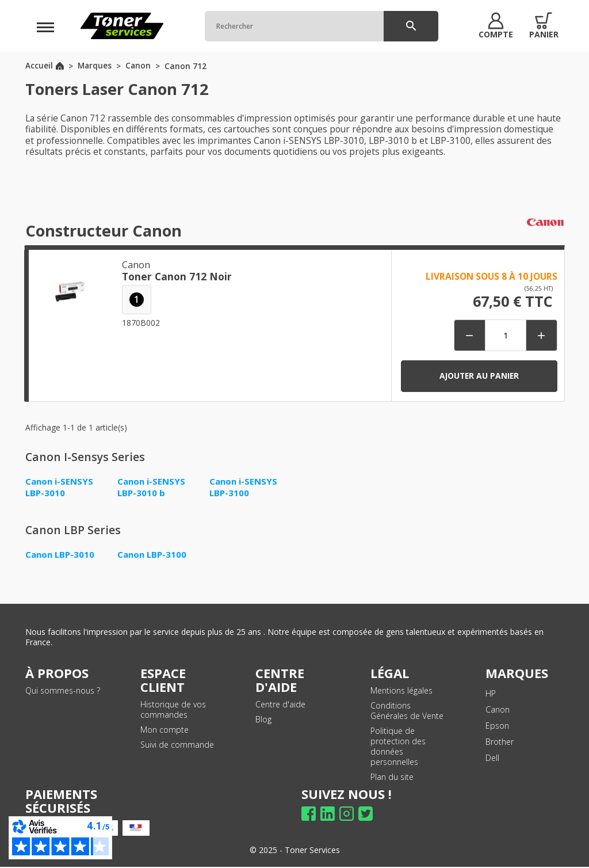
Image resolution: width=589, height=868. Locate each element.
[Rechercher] (318, 26)
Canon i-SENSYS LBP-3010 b (152, 487)
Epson (497, 726)
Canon (498, 710)
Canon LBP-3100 (153, 555)
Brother (500, 742)
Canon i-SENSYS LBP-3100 (244, 487)
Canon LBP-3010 (61, 555)
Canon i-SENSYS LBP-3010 (60, 487)
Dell (492, 758)
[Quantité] (504, 335)
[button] (492, 26)
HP (491, 694)
